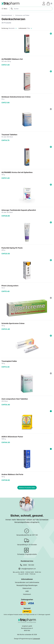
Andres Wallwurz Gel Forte (12, 474)
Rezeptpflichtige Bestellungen (27, 585)
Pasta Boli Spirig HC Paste (12, 248)
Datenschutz (27, 588)
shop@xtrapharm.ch (28, 569)
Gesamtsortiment (7, 15)
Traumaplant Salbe (9, 361)
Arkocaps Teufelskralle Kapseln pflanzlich (19, 210)
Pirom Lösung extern (10, 286)
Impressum (27, 594)
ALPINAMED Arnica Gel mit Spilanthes (17, 172)
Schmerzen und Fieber (22, 15)
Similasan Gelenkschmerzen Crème (16, 97)
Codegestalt (36, 639)
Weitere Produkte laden (27, 488)
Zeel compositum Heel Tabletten (15, 399)
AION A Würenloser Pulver (12, 437)
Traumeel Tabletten (9, 135)
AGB (27, 591)
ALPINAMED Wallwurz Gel (12, 59)
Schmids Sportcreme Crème (13, 323)
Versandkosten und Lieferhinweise (27, 582)
